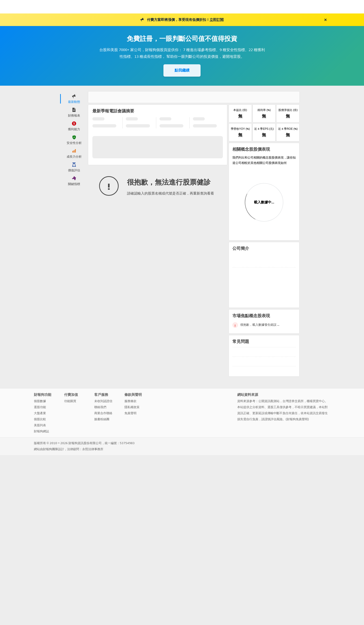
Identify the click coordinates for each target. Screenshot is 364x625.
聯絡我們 (100, 407)
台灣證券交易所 (293, 401)
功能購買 (70, 401)
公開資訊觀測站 (269, 401)
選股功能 (40, 407)
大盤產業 (40, 413)
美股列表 (40, 425)
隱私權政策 (132, 407)
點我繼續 (182, 70)
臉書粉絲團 (102, 419)
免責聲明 (130, 413)
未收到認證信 (103, 401)
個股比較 (40, 419)
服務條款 (130, 401)
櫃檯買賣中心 (316, 401)
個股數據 (40, 401)
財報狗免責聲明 (297, 419)
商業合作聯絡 (103, 413)
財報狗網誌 (41, 431)
